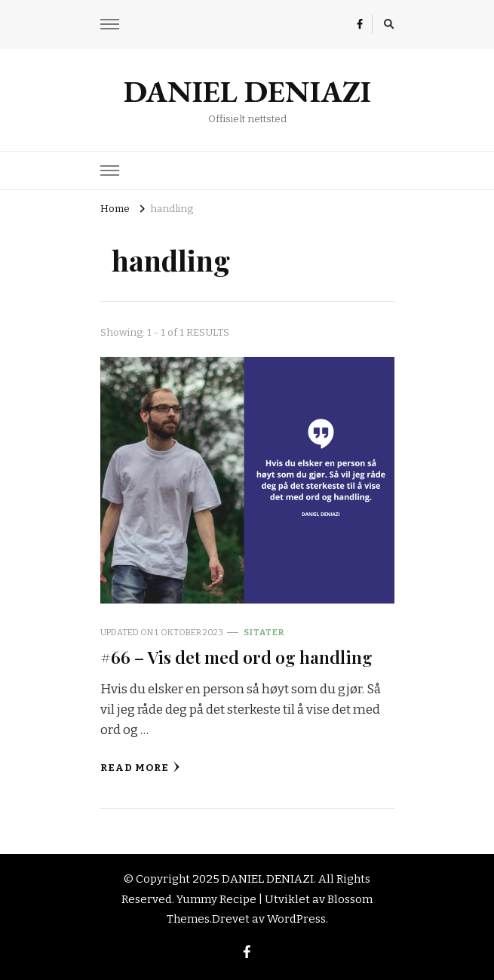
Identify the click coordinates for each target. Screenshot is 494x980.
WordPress (296, 919)
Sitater (264, 632)
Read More (140, 768)
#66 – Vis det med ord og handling (236, 657)
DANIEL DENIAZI (247, 91)
